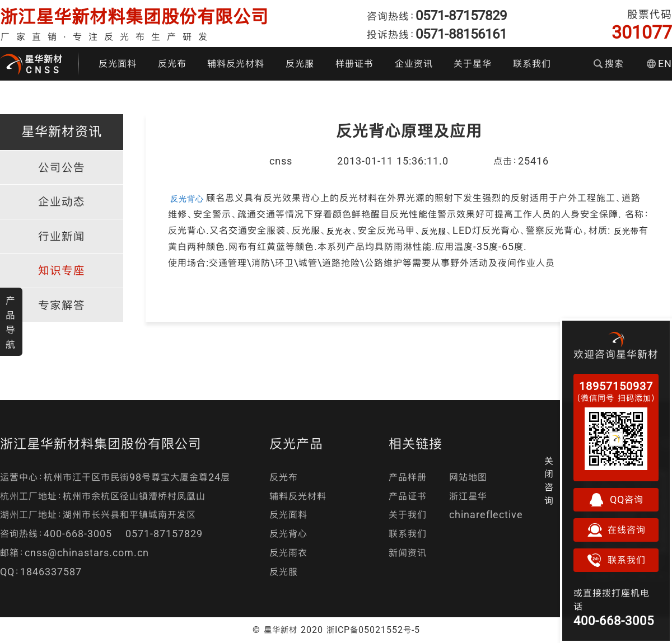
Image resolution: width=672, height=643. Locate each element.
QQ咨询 (616, 500)
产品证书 (408, 496)
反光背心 (288, 534)
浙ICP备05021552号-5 (373, 630)
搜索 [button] (609, 64)
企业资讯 (414, 64)
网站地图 (468, 477)
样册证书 (354, 64)
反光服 (300, 64)
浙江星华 (468, 496)
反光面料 (118, 64)
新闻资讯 (408, 553)
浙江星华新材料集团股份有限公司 (134, 17)
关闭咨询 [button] (549, 481)
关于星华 (473, 64)
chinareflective (486, 515)
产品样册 (408, 477)
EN (659, 64)
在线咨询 (616, 530)
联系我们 (532, 64)
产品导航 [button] (11, 322)
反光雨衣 (288, 553)
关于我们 (408, 515)
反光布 (172, 64)
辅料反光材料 (236, 64)
